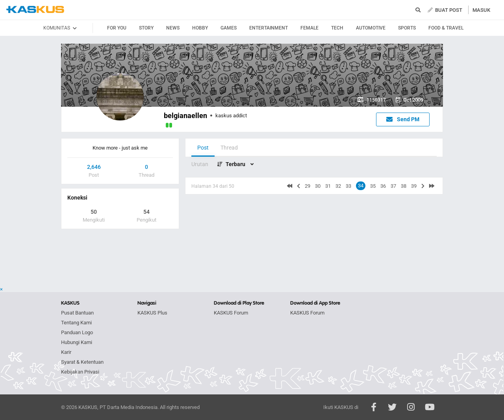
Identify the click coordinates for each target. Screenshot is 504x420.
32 (338, 186)
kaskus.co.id (35, 10)
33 (348, 186)
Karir (66, 352)
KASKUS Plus (152, 313)
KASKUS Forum (231, 313)
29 (308, 186)
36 (383, 186)
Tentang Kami (76, 323)
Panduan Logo (77, 332)
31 (328, 186)
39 (414, 186)
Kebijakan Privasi (80, 372)
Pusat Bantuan (77, 313)
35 (373, 186)
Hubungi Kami (77, 342)
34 (361, 186)
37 (393, 186)
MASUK (481, 10)
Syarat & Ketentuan (82, 362)
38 (404, 186)
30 (318, 186)
